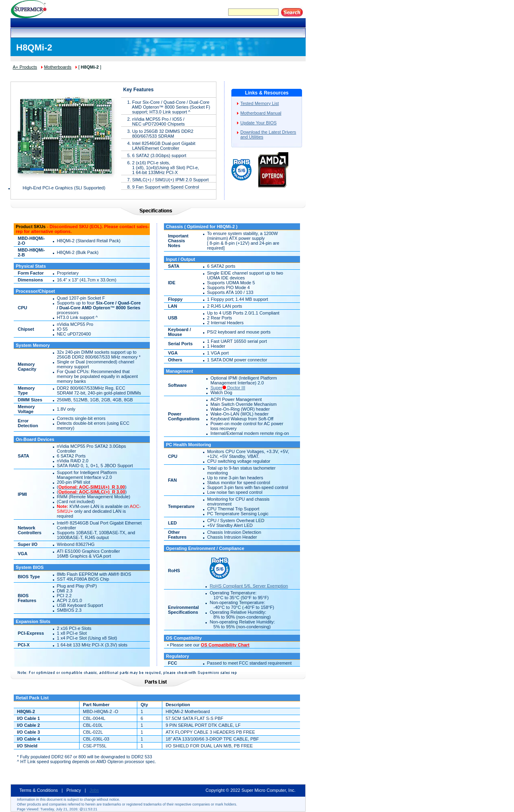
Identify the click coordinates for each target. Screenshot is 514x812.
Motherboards (58, 67)
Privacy (74, 790)
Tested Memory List (259, 103)
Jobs (94, 790)
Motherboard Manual (261, 113)
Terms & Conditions (39, 790)
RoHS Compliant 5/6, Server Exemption (249, 586)
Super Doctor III (228, 388)
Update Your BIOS (258, 123)
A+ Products (25, 67)
